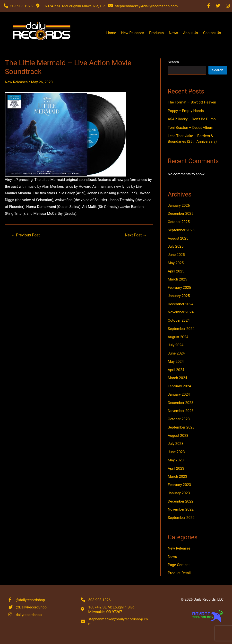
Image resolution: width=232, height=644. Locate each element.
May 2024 (176, 362)
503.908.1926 (99, 600)
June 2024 (176, 353)
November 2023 (181, 411)
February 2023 (180, 485)
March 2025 (178, 279)
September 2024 (181, 329)
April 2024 (176, 370)
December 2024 (181, 304)
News (173, 33)
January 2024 (179, 394)
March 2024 (178, 378)
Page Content (179, 565)
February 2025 (180, 288)
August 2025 (178, 238)
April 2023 (176, 468)
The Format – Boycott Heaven (192, 102)
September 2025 (181, 230)
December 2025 (181, 214)
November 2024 (181, 312)
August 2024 (178, 337)
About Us (191, 33)
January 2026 (179, 205)
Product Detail (179, 573)
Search (173, 62)
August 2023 (178, 436)
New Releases (133, 33)
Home (111, 33)
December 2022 (181, 501)
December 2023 (181, 403)
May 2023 (176, 460)
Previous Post (26, 235)
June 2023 (176, 452)
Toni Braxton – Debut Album (191, 128)
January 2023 (179, 493)
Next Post (136, 235)
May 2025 (176, 263)
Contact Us (212, 33)
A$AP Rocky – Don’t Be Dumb (192, 119)
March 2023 (178, 476)
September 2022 (181, 518)
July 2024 (176, 345)
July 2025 (176, 246)
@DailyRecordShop (31, 607)
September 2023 (181, 427)
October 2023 (179, 419)
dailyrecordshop (29, 615)
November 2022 (181, 509)
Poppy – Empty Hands (186, 111)
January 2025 (179, 296)
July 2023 (176, 444)
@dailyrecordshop (30, 600)
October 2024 (179, 320)
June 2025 (176, 255)
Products (156, 33)
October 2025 (179, 222)
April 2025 (176, 271)
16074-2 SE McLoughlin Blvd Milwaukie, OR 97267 (111, 610)
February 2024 (180, 386)
